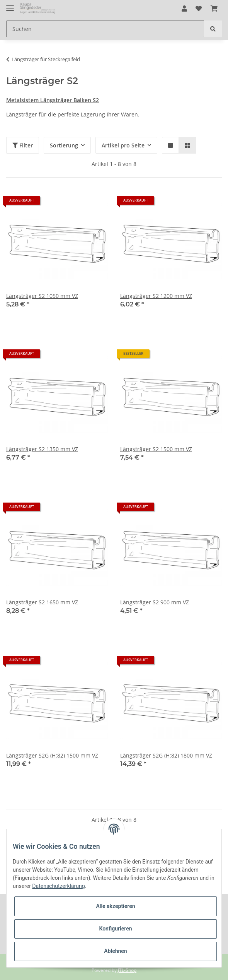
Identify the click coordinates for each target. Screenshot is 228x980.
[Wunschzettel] (199, 9)
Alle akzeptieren (115, 906)
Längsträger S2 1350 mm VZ (42, 449)
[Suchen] (105, 29)
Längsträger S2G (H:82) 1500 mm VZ (52, 755)
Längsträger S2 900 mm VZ (155, 602)
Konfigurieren (115, 929)
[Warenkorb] (214, 9)
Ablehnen (115, 951)
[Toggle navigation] (10, 5)
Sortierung (64, 145)
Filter (23, 145)
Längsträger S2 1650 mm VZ (42, 602)
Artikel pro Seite (123, 145)
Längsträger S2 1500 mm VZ (156, 449)
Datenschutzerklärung (58, 886)
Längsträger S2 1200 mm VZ (156, 296)
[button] (184, 9)
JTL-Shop (127, 970)
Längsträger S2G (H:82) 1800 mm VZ (166, 755)
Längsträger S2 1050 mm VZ (42, 296)
